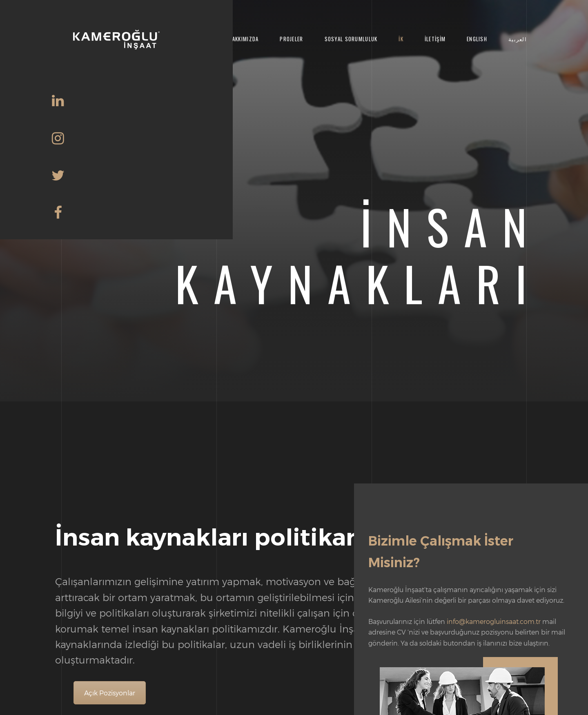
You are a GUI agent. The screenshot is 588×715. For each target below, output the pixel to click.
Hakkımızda (244, 39)
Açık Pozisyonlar (110, 693)
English (477, 39)
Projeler (291, 39)
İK (401, 39)
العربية (518, 39)
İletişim (435, 39)
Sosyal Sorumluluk (351, 39)
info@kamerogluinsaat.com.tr (494, 621)
